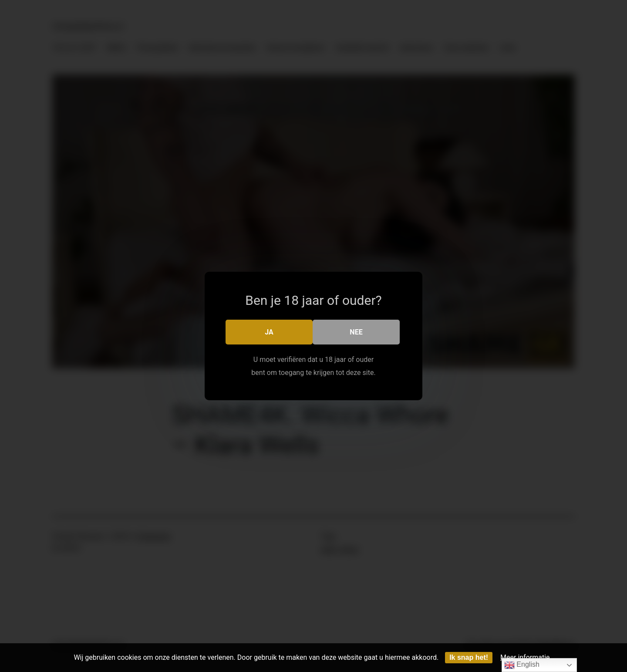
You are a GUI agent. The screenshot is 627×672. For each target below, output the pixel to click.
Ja (269, 332)
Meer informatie (525, 657)
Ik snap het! (469, 657)
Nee (356, 332)
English (522, 665)
